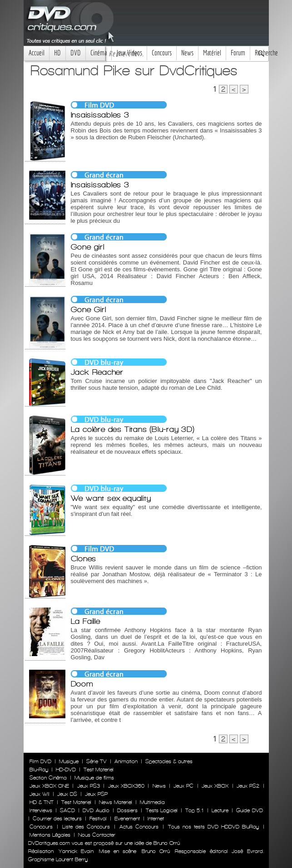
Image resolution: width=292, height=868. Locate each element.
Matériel (212, 53)
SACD (67, 810)
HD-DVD (66, 770)
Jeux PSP (96, 794)
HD (57, 53)
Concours (162, 53)
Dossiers (127, 810)
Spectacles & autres (169, 761)
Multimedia (152, 802)
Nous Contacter (96, 835)
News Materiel (116, 802)
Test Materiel (99, 770)
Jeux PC (183, 786)
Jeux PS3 (89, 786)
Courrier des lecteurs (57, 819)
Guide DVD (249, 810)
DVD (76, 53)
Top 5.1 (194, 810)
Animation (126, 761)
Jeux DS (67, 794)
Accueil (37, 53)
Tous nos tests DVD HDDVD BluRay (213, 827)
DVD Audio (96, 810)
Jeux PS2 (248, 786)
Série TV (97, 761)
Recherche (266, 53)
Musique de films (94, 778)
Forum (238, 53)
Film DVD (40, 761)
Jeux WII (40, 794)
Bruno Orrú (156, 851)
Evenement (127, 819)
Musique (69, 761)
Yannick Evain (76, 851)
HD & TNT (42, 802)
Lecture (220, 810)
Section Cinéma (48, 778)
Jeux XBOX (215, 786)
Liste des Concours (86, 827)
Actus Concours (139, 827)
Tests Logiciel (162, 810)
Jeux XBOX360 (126, 786)
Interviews (41, 810)
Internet (156, 819)
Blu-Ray (39, 770)
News (187, 53)
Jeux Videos (129, 53)
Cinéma (99, 53)
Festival (98, 819)
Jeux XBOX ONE (49, 786)
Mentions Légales (50, 835)
